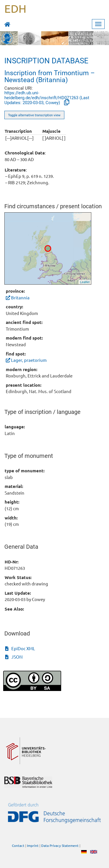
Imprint (33, 845)
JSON (14, 657)
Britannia (18, 297)
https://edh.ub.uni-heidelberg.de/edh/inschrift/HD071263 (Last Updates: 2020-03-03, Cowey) (47, 98)
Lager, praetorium (26, 360)
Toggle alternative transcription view (34, 115)
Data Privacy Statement (60, 845)
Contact (18, 845)
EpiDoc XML (20, 648)
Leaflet (85, 282)
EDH (15, 8)
